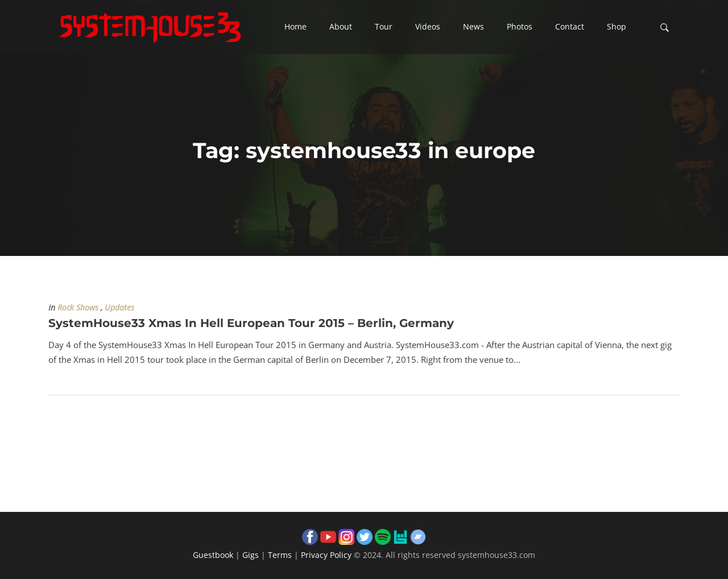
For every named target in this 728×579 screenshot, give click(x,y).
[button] (295, 27)
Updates (119, 308)
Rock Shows (78, 308)
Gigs (251, 555)
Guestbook (213, 555)
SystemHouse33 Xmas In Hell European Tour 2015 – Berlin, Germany (251, 323)
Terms (280, 555)
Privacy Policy (326, 555)
